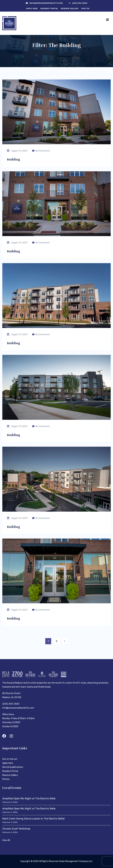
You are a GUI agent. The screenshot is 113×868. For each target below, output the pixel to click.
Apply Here (32, 9)
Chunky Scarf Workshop (16, 829)
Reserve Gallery (70, 9)
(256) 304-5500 (11, 704)
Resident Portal (49, 9)
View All (6, 840)
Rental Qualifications (13, 767)
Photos (85, 9)
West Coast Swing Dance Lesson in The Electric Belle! (33, 819)
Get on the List (10, 759)
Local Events (12, 788)
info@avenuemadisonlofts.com (18, 708)
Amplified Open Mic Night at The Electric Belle (29, 799)
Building (13, 159)
